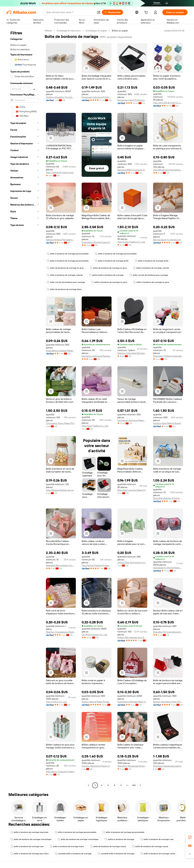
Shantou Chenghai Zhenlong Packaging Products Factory (132, 353)
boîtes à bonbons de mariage (119, 839)
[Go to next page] (140, 785)
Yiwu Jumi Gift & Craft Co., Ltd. (168, 103)
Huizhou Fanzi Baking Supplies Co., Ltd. (168, 423)
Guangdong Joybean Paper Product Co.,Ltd (61, 351)
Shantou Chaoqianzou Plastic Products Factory (61, 632)
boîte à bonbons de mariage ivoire (67, 846)
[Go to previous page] (89, 785)
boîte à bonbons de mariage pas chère (30, 854)
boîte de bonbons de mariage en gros (65, 268)
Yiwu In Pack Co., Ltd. (56, 702)
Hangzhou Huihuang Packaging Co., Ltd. (97, 356)
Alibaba (48, 31)
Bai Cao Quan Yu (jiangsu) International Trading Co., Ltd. (168, 240)
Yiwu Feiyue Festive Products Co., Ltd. (97, 565)
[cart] (147, 13)
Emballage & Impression (69, 31)
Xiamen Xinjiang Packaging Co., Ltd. (61, 240)
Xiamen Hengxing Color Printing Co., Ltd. (168, 702)
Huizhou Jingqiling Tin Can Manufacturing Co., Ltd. (61, 97)
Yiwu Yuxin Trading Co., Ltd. (95, 426)
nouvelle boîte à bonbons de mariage (73, 854)
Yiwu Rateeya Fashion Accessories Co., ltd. (61, 490)
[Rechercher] (112, 12)
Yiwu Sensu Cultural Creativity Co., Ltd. (61, 772)
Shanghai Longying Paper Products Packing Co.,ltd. (132, 490)
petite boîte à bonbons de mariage (106, 275)
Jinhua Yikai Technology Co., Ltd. (132, 562)
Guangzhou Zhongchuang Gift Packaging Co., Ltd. (97, 242)
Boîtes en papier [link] (120, 31)
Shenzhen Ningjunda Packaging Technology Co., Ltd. (132, 766)
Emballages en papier (96, 31)
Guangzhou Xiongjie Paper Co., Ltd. (132, 702)
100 (134, 785)
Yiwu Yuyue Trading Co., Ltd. (131, 242)
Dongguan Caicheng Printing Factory (97, 97)
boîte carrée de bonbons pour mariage (149, 275)
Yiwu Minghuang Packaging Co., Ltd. (168, 170)
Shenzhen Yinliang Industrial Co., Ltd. (168, 356)
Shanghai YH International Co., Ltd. (168, 632)
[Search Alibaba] (70, 12)
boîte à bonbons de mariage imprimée (29, 832)
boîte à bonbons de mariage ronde (158, 854)
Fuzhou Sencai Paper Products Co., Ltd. (97, 702)
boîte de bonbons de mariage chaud (108, 846)
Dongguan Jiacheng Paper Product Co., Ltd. (132, 420)
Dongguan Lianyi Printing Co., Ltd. (132, 100)
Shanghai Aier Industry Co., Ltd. (61, 565)
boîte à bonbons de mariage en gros (109, 282)
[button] (99, 12)
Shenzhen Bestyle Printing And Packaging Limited (168, 498)
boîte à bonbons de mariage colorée (151, 268)
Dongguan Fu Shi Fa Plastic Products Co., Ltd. (168, 568)
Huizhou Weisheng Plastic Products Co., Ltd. (97, 766)
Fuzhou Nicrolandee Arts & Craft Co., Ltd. (132, 637)
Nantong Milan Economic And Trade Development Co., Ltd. (132, 170)
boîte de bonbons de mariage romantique (31, 839)
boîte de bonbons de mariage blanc (64, 289)
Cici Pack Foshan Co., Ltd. (94, 635)
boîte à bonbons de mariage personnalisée (68, 254)
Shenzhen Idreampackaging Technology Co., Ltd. (168, 766)
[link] (190, 837)
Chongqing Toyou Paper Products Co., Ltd (61, 423)
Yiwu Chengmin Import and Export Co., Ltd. (61, 172)
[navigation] (25, 408)
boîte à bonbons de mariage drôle (112, 261)
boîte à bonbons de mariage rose (157, 839)
